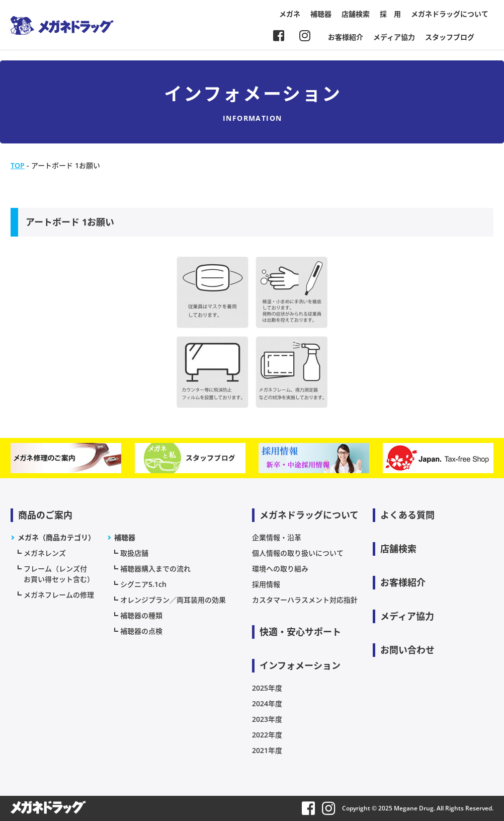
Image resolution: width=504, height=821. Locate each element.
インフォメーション (300, 665)
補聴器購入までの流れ (155, 569)
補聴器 (321, 14)
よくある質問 (407, 515)
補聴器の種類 (141, 615)
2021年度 (267, 750)
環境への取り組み (280, 569)
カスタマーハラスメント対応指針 (305, 600)
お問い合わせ (407, 650)
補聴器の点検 (141, 631)
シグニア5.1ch (143, 584)
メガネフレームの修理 (59, 595)
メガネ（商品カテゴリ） (56, 537)
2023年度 (267, 719)
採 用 (390, 14)
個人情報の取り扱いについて (298, 553)
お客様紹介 (346, 37)
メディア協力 (394, 37)
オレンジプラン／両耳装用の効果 (173, 600)
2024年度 (267, 703)
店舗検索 (356, 14)
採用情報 (266, 584)
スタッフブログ (450, 37)
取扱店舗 (134, 553)
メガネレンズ (45, 553)
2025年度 (267, 688)
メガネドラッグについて (450, 14)
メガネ (290, 14)
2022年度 (267, 735)
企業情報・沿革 (277, 537)
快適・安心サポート (300, 632)
